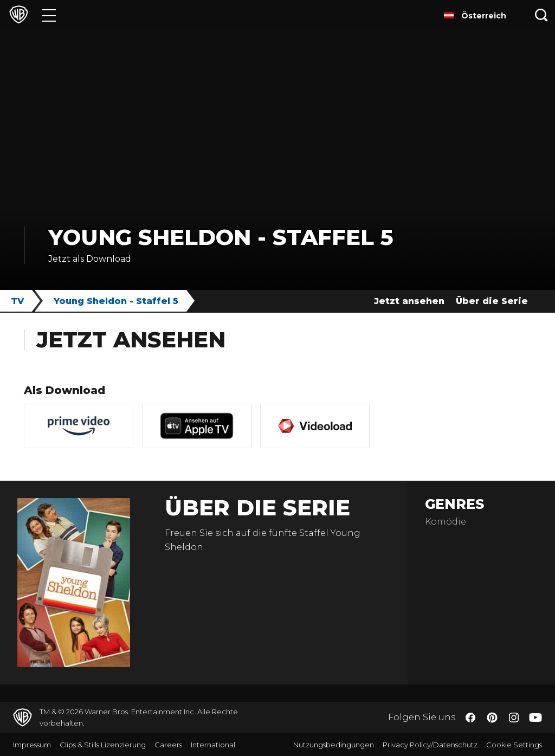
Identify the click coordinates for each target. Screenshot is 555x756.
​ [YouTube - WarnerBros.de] (535, 718)
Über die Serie (492, 301)
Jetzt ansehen (409, 301)
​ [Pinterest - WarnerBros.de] (492, 718)
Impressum (32, 745)
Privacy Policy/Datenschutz (430, 745)
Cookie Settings (514, 745)
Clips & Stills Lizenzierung (103, 745)
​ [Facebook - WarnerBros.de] (470, 718)
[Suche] (541, 15)
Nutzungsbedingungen (334, 745)
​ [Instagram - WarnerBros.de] (514, 718)
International (213, 745)
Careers (168, 745)
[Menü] (49, 15)
